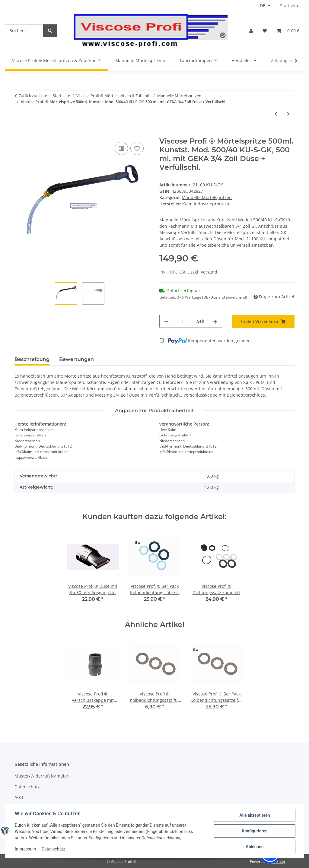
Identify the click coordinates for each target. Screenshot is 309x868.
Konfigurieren (255, 831)
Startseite (290, 6)
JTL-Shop (278, 862)
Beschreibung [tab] (32, 359)
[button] (251, 31)
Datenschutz (53, 849)
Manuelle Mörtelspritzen (207, 197)
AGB (19, 797)
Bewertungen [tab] (76, 359)
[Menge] (183, 321)
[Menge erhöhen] (215, 321)
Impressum (25, 849)
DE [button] (263, 6)
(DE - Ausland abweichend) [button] (225, 297)
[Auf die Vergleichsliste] (121, 148)
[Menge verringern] (166, 321)
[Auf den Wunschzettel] (137, 148)
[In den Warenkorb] (19, 134)
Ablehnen (255, 847)
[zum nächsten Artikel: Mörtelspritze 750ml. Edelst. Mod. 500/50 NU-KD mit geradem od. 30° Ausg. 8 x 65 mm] (288, 114)
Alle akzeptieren (255, 815)
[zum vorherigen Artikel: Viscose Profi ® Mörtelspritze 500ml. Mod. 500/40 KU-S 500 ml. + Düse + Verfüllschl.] (276, 114)
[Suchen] (24, 31)
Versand (209, 272)
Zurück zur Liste (33, 96)
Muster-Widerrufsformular (41, 776)
